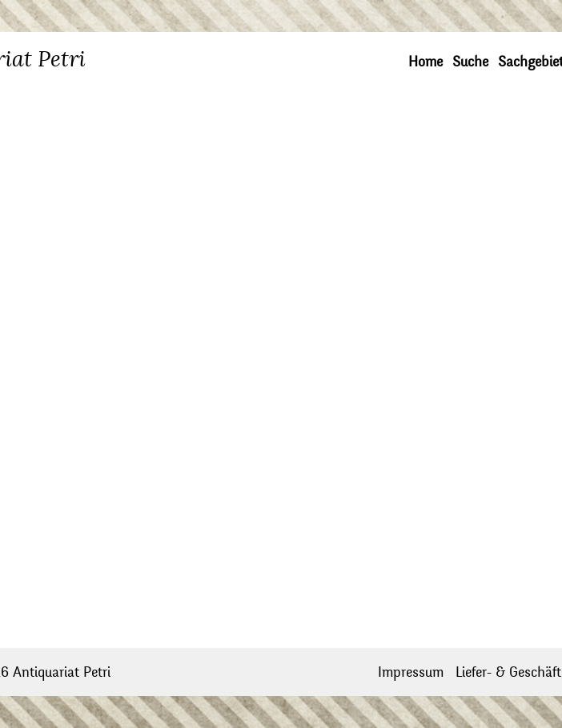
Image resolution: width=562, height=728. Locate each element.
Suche (470, 62)
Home (426, 62)
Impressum (411, 672)
